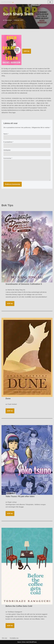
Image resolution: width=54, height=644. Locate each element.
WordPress (33, 642)
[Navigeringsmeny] (50, 2)
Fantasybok (8, 20)
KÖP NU (27, 51)
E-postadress (8, 142)
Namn (6, 134)
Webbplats (7, 150)
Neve (19, 642)
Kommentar (8, 158)
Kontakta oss (14, 638)
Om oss (4, 638)
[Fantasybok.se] (7, 2)
